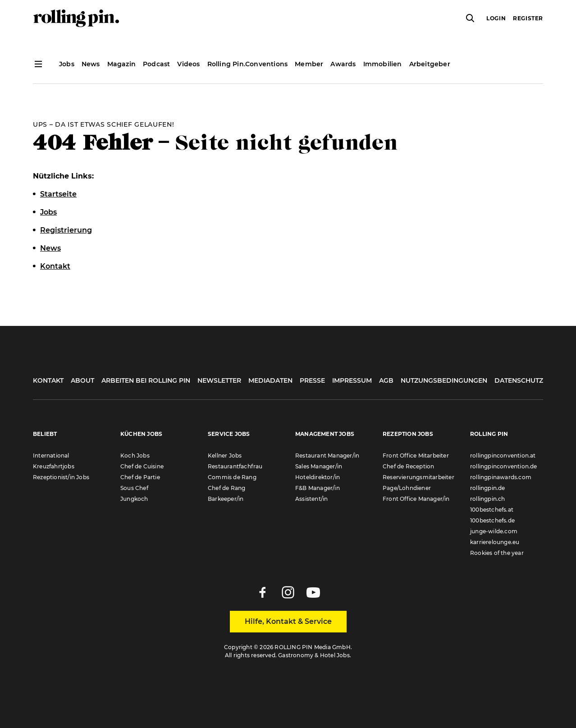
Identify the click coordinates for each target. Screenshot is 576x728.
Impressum (352, 380)
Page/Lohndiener (407, 488)
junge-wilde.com (494, 531)
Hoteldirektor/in (318, 477)
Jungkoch (134, 499)
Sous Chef (134, 488)
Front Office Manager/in (416, 499)
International (51, 456)
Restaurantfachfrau (235, 466)
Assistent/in (311, 499)
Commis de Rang (232, 477)
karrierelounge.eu (495, 542)
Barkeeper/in (226, 499)
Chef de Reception (408, 466)
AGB (386, 380)
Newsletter (219, 380)
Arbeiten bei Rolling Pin (146, 380)
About (82, 380)
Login (496, 18)
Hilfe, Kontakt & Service (288, 621)
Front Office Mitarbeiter (416, 456)
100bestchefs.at (492, 510)
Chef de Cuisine (142, 466)
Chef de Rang (226, 488)
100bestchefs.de (492, 520)
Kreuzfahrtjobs (54, 466)
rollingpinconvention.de (504, 466)
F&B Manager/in (318, 488)
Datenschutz (519, 380)
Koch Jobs (135, 456)
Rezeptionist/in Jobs (61, 477)
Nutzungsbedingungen (444, 380)
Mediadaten (270, 380)
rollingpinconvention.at (503, 456)
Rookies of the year (497, 553)
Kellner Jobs (225, 456)
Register (528, 18)
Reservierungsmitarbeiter (418, 477)
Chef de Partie (140, 477)
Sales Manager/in (319, 466)
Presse (312, 380)
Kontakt (48, 380)
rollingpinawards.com (501, 477)
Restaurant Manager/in (327, 456)
